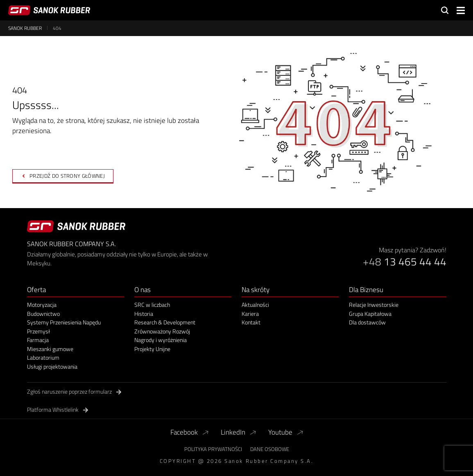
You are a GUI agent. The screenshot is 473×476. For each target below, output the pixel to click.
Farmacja (38, 340)
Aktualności (255, 305)
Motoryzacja (42, 305)
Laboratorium (43, 358)
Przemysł (38, 331)
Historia (144, 314)
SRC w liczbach (152, 305)
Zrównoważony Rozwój (162, 331)
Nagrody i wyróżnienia (161, 340)
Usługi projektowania (52, 367)
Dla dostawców (367, 322)
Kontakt (251, 322)
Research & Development (165, 322)
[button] (461, 10)
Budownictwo (43, 314)
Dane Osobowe (270, 449)
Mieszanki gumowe (50, 349)
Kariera (250, 314)
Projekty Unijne (152, 349)
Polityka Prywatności (213, 449)
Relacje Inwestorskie (374, 305)
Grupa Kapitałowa (370, 314)
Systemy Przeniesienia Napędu (64, 322)
